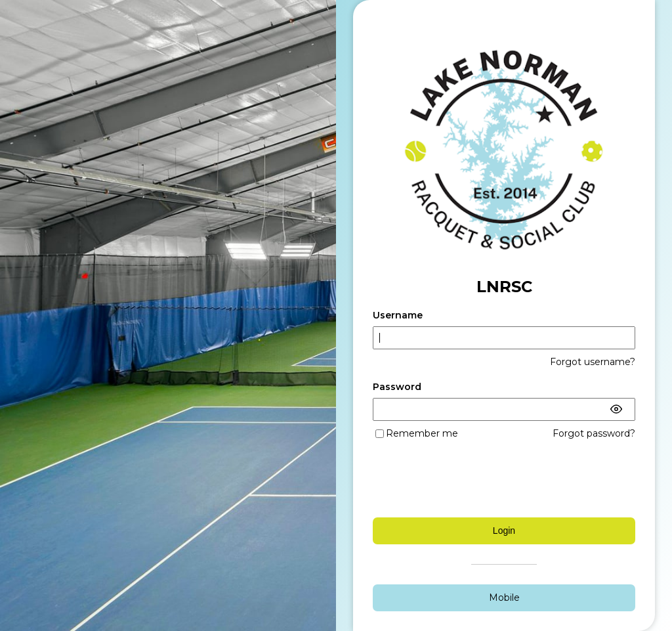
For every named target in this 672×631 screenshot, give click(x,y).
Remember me (422, 433)
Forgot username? (593, 362)
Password (397, 387)
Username (398, 315)
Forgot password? (594, 433)
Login (504, 531)
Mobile (504, 598)
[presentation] (504, 479)
